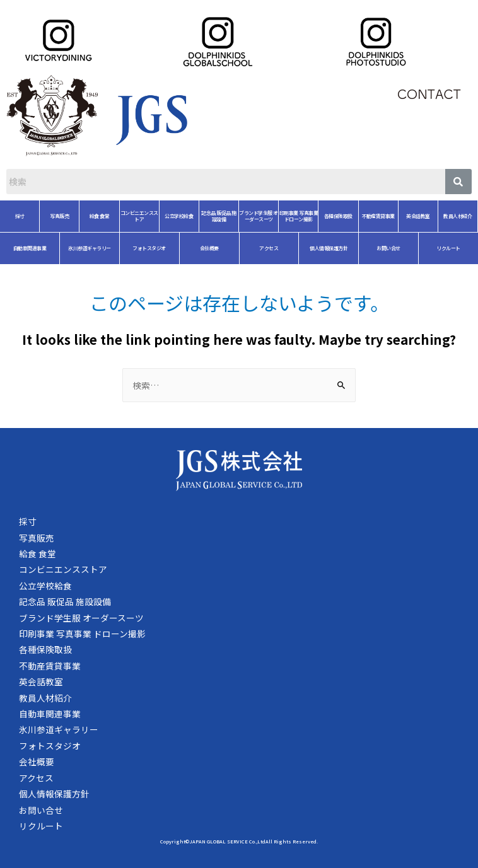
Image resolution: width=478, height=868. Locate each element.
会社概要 (163, 248)
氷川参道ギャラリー (43, 248)
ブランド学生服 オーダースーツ (212, 216)
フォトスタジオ (102, 248)
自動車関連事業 (50, 714)
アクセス (222, 248)
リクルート (402, 248)
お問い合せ (342, 248)
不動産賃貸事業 (331, 216)
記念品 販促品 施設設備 (172, 216)
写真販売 (37, 538)
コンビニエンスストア (93, 216)
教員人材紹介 (411, 216)
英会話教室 (371, 216)
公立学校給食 (132, 216)
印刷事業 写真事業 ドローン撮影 (252, 216)
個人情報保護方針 (282, 248)
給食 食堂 (53, 216)
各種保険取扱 (292, 216)
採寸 (28, 521)
